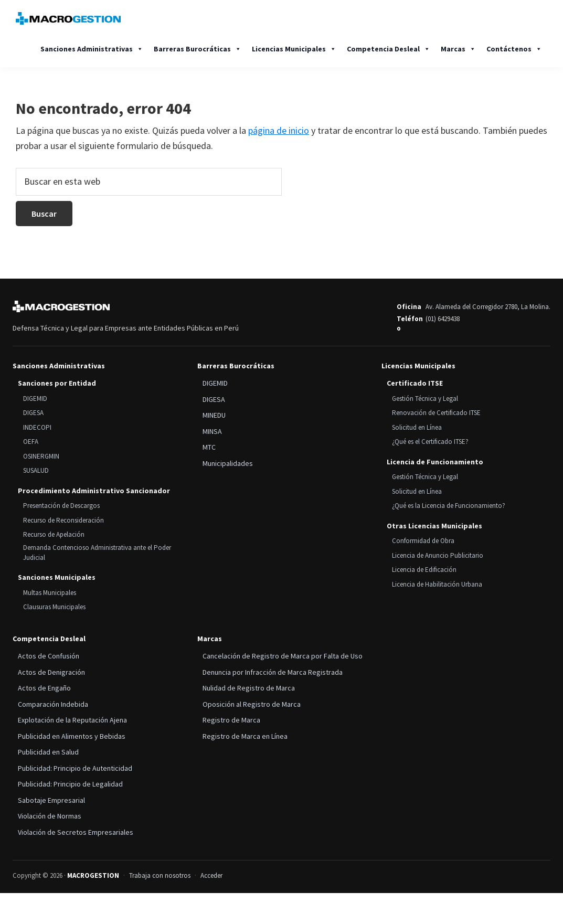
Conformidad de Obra (423, 541)
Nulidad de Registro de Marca (249, 688)
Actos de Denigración (51, 672)
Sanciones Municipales (57, 577)
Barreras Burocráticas (198, 49)
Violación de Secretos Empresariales (76, 832)
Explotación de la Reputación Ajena (72, 720)
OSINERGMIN (41, 456)
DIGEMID (35, 399)
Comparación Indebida (53, 704)
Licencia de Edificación (424, 570)
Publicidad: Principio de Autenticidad (75, 768)
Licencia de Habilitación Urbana (437, 584)
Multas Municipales (50, 593)
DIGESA (33, 413)
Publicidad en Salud (48, 752)
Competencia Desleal (389, 49)
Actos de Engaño (44, 688)
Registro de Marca (231, 720)
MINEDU (214, 415)
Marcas (458, 49)
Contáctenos (514, 49)
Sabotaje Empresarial (51, 800)
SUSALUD (36, 470)
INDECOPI (37, 427)
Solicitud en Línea (417, 427)
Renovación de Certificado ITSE (436, 413)
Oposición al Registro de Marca (252, 704)
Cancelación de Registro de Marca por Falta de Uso (283, 656)
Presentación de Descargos (61, 506)
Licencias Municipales (294, 49)
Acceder (211, 875)
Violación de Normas (50, 816)
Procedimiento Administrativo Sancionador (94, 491)
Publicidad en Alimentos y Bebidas (72, 736)
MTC (209, 447)
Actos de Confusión (49, 656)
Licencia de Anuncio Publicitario (438, 555)
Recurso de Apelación (54, 534)
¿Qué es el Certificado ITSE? (430, 442)
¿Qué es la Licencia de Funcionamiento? (449, 506)
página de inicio (279, 130)
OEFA (31, 442)
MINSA (212, 431)
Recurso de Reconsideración (63, 520)
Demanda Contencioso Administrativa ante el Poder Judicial (97, 553)
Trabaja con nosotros (160, 875)
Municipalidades (228, 463)
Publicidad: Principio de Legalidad (70, 784)
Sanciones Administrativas (92, 49)
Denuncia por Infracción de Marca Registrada (273, 672)
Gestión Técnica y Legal (425, 399)
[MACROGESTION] (61, 306)
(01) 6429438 (443, 319)
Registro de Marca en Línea (245, 736)
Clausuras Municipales (54, 607)
